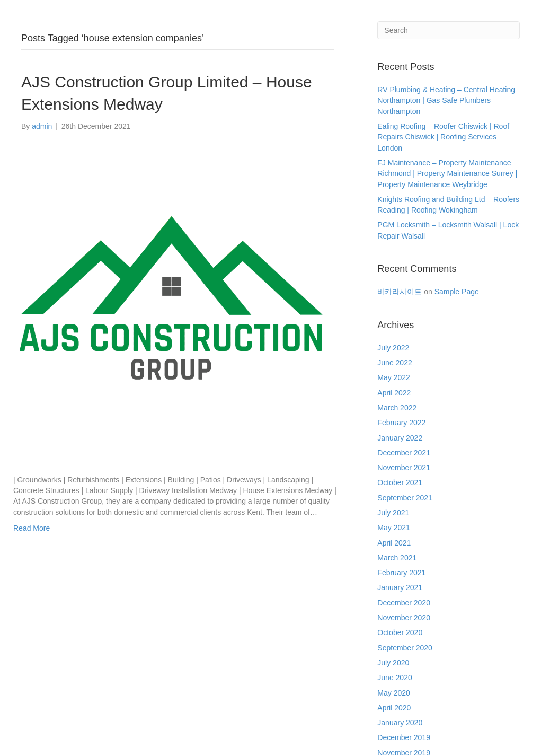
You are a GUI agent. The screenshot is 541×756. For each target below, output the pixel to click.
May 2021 (393, 528)
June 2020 (394, 678)
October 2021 (400, 482)
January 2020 (400, 723)
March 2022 (397, 408)
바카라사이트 (400, 292)
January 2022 (400, 438)
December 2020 (404, 603)
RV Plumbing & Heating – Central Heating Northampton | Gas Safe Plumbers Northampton (446, 100)
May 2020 (393, 693)
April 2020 (394, 708)
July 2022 (393, 348)
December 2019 (404, 737)
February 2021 (401, 573)
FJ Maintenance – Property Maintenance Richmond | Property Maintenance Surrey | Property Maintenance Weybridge (447, 174)
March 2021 (397, 558)
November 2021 (404, 468)
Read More (32, 528)
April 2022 (394, 393)
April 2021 (394, 543)
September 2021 (405, 498)
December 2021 (404, 453)
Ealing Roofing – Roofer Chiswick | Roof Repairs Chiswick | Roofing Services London (443, 137)
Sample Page (457, 292)
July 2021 (393, 513)
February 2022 (401, 423)
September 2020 (405, 648)
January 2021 (400, 587)
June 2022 (394, 363)
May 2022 (393, 377)
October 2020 (400, 632)
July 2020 (393, 663)
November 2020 (404, 618)
